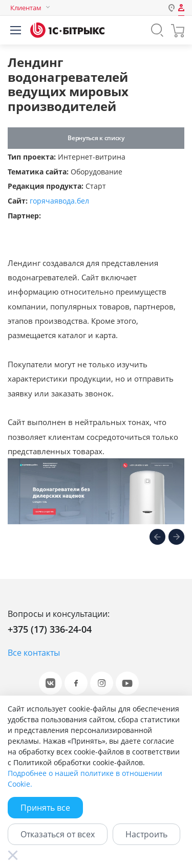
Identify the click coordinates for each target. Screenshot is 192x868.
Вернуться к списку (96, 138)
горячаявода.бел (59, 201)
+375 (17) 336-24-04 (50, 629)
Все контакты (34, 653)
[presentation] (157, 538)
